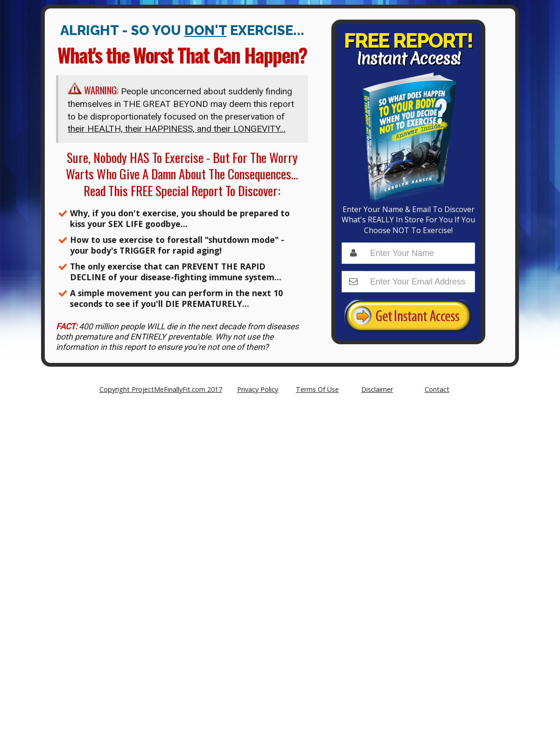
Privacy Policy (258, 389)
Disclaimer (377, 389)
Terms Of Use (317, 389)
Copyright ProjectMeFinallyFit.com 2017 (161, 389)
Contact (437, 389)
